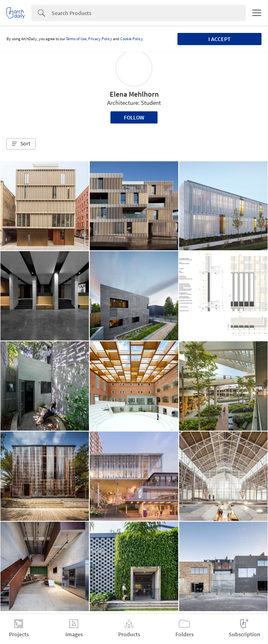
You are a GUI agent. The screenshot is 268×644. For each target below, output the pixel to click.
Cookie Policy (132, 39)
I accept (219, 39)
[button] (21, 144)
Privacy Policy (100, 39)
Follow (134, 117)
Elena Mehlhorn (134, 94)
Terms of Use (76, 39)
